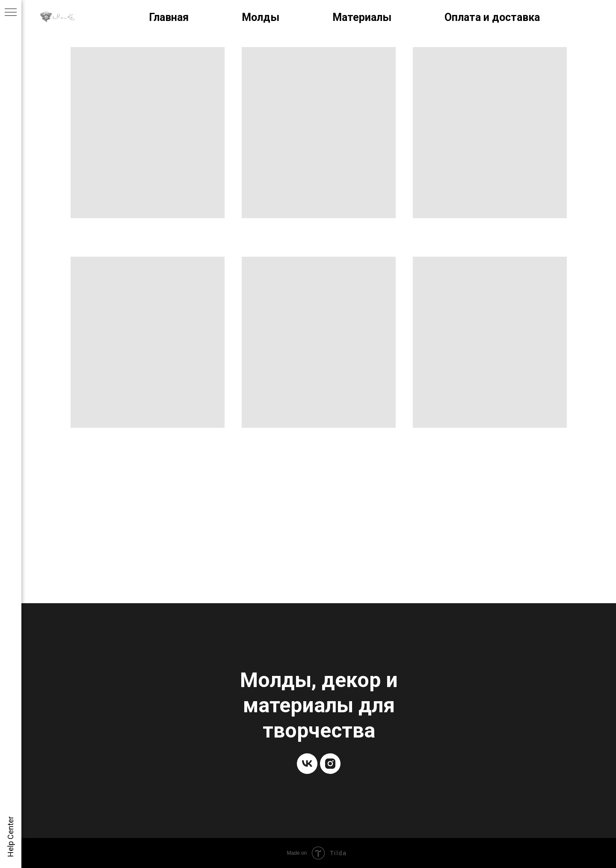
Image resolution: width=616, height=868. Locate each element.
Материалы (362, 17)
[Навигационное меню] (11, 13)
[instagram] (330, 764)
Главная (169, 17)
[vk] (307, 764)
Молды (261, 17)
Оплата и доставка (492, 17)
